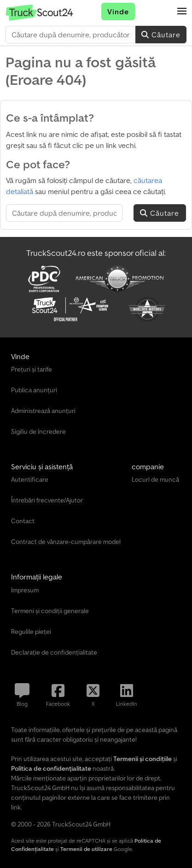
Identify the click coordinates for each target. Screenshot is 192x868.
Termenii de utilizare (86, 849)
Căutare (161, 35)
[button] (182, 12)
